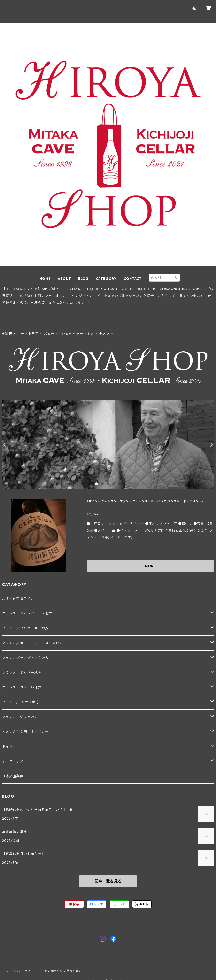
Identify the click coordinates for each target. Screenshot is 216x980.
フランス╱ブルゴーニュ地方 (25, 628)
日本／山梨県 (13, 776)
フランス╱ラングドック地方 (25, 658)
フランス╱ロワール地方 (22, 687)
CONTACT (133, 279)
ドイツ (7, 747)
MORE (150, 566)
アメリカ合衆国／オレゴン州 (25, 732)
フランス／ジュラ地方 (20, 717)
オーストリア (28, 334)
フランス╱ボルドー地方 (22, 673)
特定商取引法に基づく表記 (63, 971)
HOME (45, 279)
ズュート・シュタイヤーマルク (69, 334)
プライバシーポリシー (21, 971)
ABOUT (64, 279)
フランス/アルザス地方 (21, 702)
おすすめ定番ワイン (18, 599)
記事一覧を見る (108, 881)
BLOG (83, 279)
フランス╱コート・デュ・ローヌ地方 (32, 643)
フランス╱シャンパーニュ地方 (27, 613)
